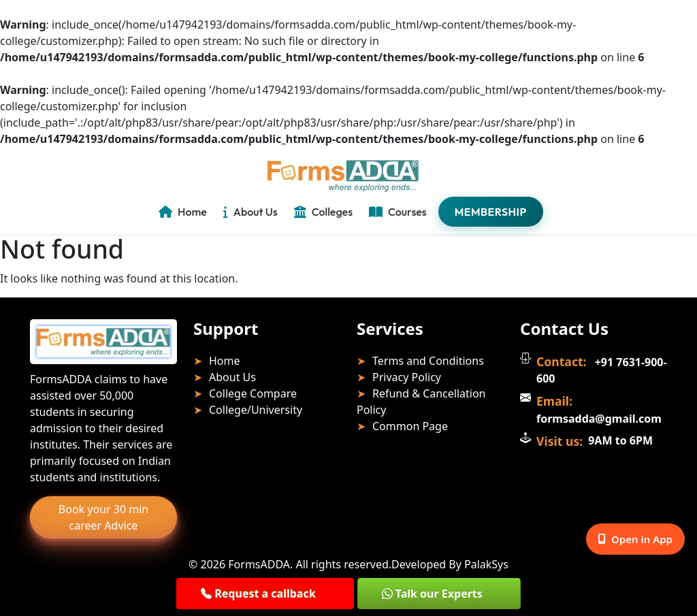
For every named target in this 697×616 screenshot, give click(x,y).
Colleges (323, 212)
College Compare (253, 393)
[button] (265, 594)
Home (183, 212)
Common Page (410, 426)
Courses (398, 212)
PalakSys (486, 564)
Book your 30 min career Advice (103, 517)
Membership (491, 212)
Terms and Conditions (428, 361)
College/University (256, 410)
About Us (250, 212)
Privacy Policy (407, 377)
